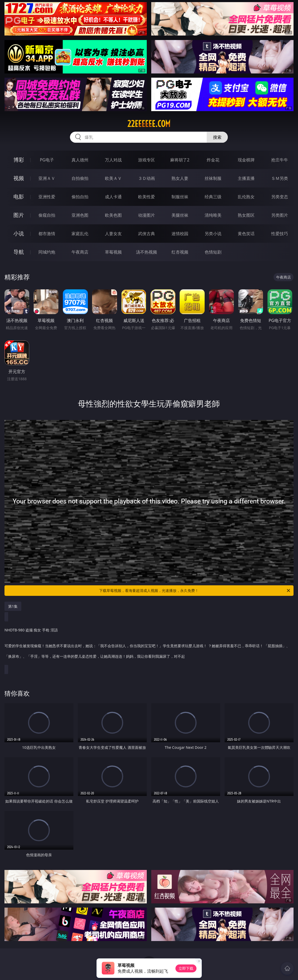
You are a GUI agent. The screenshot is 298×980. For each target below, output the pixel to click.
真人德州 (80, 160)
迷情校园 (180, 234)
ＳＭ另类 (280, 178)
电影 (19, 197)
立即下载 (186, 968)
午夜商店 (80, 252)
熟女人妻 (180, 178)
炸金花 (213, 160)
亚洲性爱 (47, 197)
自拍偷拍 (80, 178)
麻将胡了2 (180, 160)
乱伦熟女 (246, 197)
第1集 (13, 606)
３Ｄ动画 (147, 178)
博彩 (19, 160)
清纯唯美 (213, 215)
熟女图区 (246, 215)
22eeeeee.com (149, 124)
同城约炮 (47, 252)
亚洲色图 (80, 215)
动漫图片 (147, 215)
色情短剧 (213, 252)
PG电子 (47, 160)
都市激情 (47, 234)
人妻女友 (113, 234)
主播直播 (246, 178)
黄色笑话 (246, 234)
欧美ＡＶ (113, 178)
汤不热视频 (147, 252)
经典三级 (213, 197)
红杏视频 (180, 252)
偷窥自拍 (47, 215)
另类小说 (213, 234)
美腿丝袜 (180, 215)
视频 (19, 178)
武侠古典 (147, 234)
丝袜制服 (213, 178)
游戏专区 (147, 160)
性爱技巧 (280, 234)
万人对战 (113, 160)
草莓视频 (113, 252)
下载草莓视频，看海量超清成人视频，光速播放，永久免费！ (195, 591)
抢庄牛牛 (280, 160)
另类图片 (280, 215)
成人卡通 (113, 197)
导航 (19, 252)
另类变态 (280, 197)
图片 (19, 215)
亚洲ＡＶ (47, 178)
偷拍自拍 (80, 197)
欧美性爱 (147, 197)
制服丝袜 (180, 197)
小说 (19, 233)
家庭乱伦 (80, 234)
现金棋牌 (246, 160)
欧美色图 (113, 215)
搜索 (217, 137)
